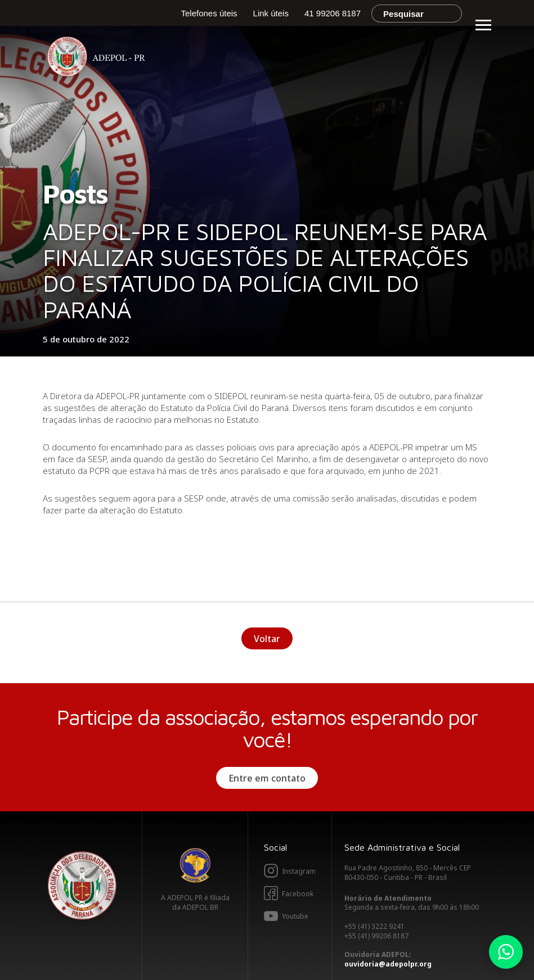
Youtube (295, 916)
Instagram (299, 871)
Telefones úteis (209, 13)
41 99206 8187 (333, 13)
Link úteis (271, 13)
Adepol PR (99, 58)
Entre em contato (267, 778)
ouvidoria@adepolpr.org (388, 964)
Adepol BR (195, 865)
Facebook (298, 894)
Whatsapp (506, 952)
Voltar (267, 639)
